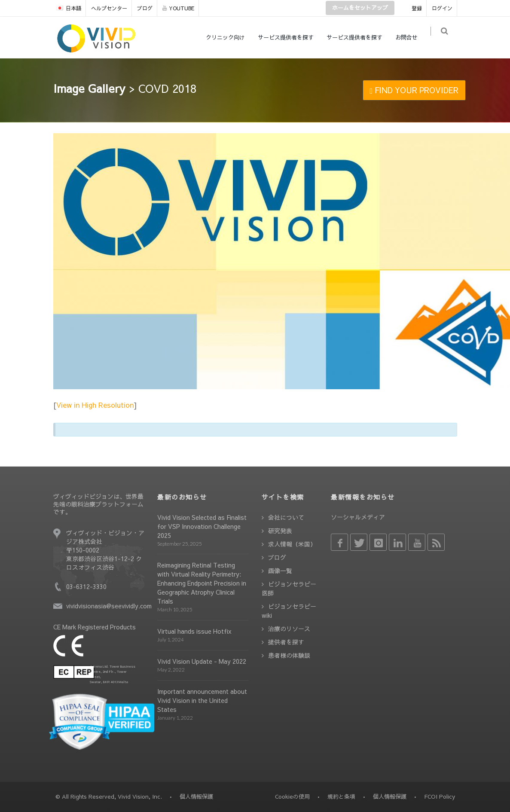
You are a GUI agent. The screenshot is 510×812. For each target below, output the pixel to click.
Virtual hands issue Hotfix (194, 631)
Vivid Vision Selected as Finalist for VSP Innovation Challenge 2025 (202, 526)
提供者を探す (286, 642)
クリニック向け (230, 37)
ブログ (145, 8)
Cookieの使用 (292, 797)
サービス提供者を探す (290, 37)
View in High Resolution (95, 405)
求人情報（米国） (292, 544)
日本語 (69, 8)
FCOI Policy (440, 797)
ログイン (442, 8)
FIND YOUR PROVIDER (414, 90)
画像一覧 (280, 571)
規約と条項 (341, 797)
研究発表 (280, 531)
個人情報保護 (390, 797)
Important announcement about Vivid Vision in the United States (202, 700)
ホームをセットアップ (360, 8)
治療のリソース (289, 629)
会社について (286, 517)
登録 (417, 8)
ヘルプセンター (109, 8)
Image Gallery (89, 88)
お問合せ (411, 37)
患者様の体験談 (289, 655)
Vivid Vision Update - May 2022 (202, 661)
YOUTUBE (178, 8)
